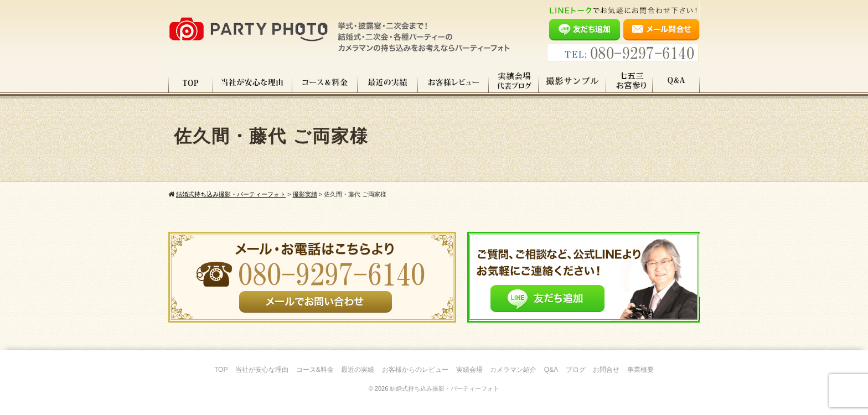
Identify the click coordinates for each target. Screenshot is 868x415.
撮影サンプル (572, 82)
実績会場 (469, 370)
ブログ (576, 370)
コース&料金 (315, 370)
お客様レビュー (453, 82)
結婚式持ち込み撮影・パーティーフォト (445, 388)
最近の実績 (388, 82)
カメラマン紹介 (513, 370)
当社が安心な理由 (253, 82)
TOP (191, 82)
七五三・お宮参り (629, 82)
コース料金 (325, 82)
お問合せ (606, 370)
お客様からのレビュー (415, 370)
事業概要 (640, 370)
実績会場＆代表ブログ (514, 82)
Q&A (676, 82)
